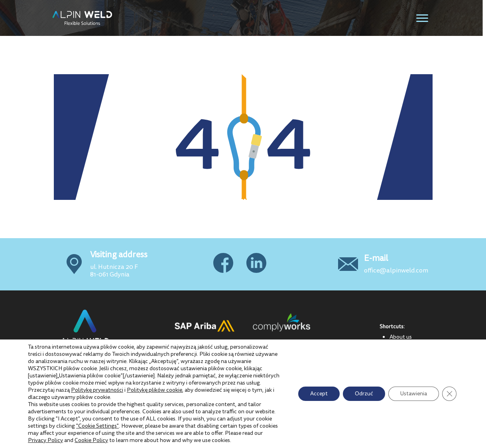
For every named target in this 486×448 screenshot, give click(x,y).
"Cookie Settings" (97, 426)
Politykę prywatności (97, 390)
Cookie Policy (91, 440)
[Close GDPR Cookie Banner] (449, 394)
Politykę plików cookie (154, 390)
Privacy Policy (45, 440)
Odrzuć (364, 394)
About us (401, 337)
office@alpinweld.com (396, 270)
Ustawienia (414, 394)
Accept (319, 394)
